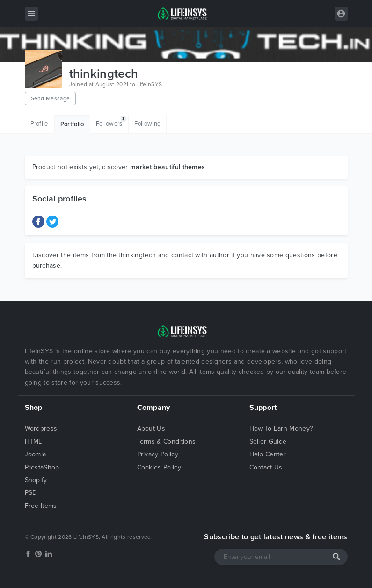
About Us (151, 428)
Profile (39, 124)
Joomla (36, 454)
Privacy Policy (158, 454)
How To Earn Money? (281, 428)
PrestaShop (42, 467)
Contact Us (266, 467)
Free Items (41, 506)
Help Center (268, 454)
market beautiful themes (168, 167)
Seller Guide (268, 442)
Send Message (51, 98)
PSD (31, 493)
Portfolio (72, 124)
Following (148, 124)
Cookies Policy (159, 467)
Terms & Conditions (167, 442)
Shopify (36, 480)
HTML (33, 442)
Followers (111, 122)
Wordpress (41, 428)
